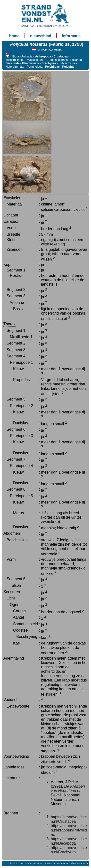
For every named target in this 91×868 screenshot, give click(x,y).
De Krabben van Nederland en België (68, 791)
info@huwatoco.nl (79, 863)
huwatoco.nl (62, 863)
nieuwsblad (41, 36)
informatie (71, 36)
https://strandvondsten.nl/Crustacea (69, 819)
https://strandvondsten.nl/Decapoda (69, 841)
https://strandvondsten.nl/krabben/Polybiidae (69, 830)
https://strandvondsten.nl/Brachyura (69, 850)
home (14, 36)
